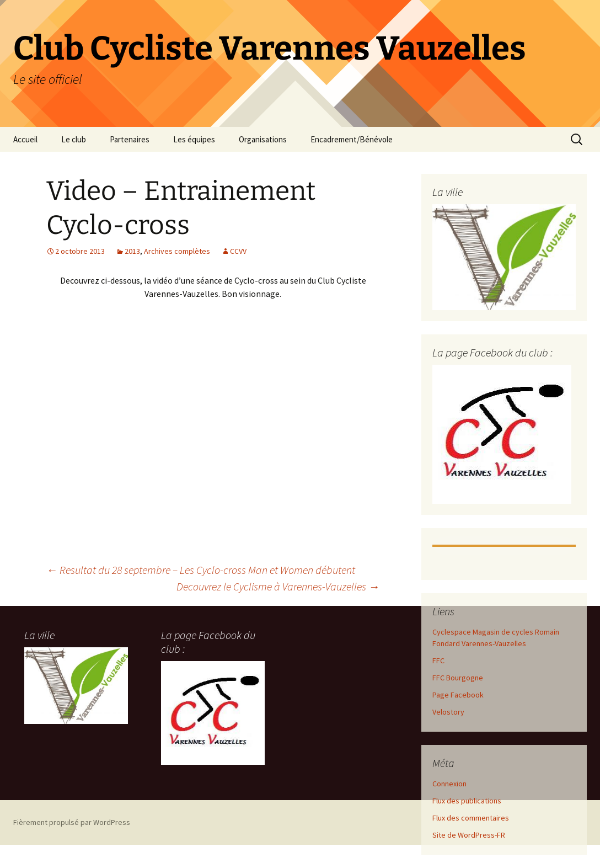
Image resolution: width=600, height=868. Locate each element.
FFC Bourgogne (458, 678)
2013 (132, 251)
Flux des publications (467, 801)
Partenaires (130, 139)
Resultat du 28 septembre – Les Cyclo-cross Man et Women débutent (201, 570)
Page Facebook (458, 695)
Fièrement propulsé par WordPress (72, 822)
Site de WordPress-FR (469, 835)
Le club (74, 139)
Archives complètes (177, 251)
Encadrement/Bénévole (352, 139)
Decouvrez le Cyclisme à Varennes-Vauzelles (278, 586)
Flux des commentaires (471, 818)
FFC (438, 661)
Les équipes (194, 139)
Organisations (263, 139)
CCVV (238, 251)
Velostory (448, 712)
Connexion (449, 784)
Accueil (25, 139)
